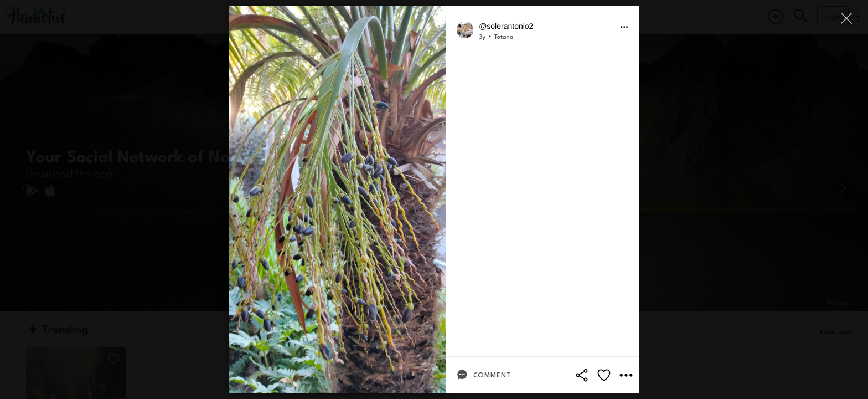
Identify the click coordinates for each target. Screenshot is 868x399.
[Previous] (25, 188)
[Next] (843, 188)
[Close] (847, 18)
